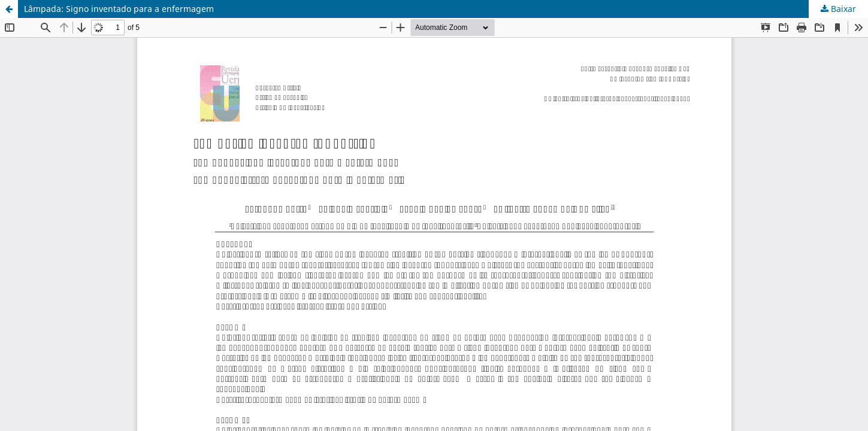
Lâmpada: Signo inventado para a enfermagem (119, 9)
